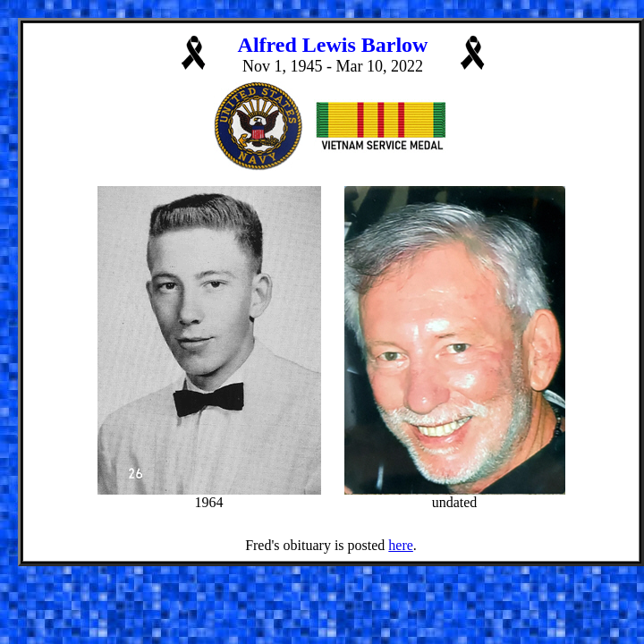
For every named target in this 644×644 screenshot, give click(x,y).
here (401, 545)
